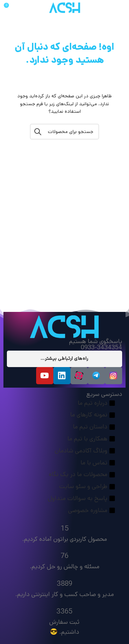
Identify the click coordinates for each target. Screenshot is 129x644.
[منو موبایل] (116, 8)
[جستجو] (64, 132)
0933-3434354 (101, 348)
